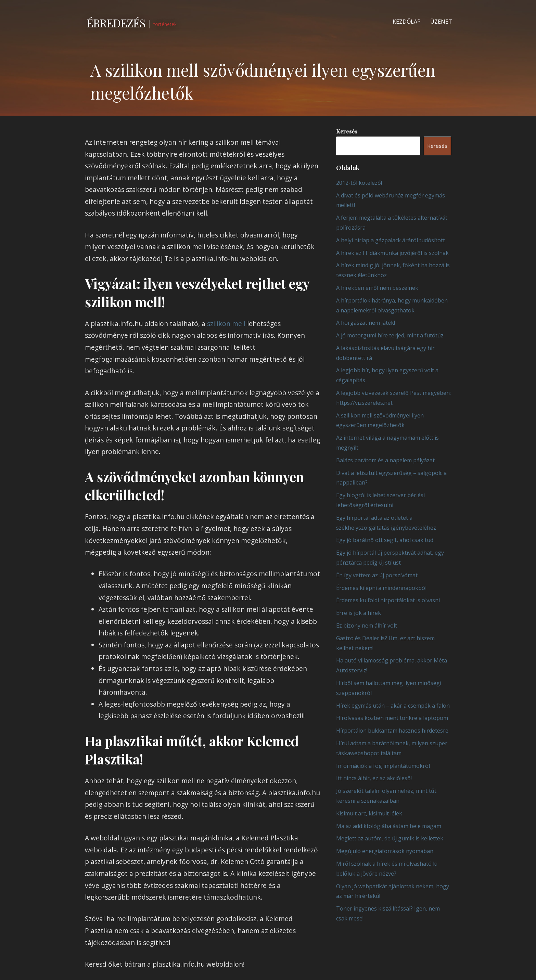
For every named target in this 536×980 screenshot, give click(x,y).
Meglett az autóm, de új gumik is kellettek (390, 838)
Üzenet (441, 22)
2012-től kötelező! (359, 183)
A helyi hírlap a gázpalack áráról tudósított (391, 240)
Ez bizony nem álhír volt (367, 626)
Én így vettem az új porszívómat (377, 575)
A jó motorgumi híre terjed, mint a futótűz (390, 335)
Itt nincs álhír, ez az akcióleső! (374, 778)
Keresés (347, 131)
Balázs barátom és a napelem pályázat (385, 460)
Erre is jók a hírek (359, 613)
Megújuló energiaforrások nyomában (385, 851)
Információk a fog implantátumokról (383, 766)
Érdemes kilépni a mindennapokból (381, 588)
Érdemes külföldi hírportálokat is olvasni (388, 600)
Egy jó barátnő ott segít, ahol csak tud (385, 540)
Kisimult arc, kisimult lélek (369, 813)
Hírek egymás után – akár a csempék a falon (393, 706)
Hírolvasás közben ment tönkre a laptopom (392, 718)
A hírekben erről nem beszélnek (377, 288)
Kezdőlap (407, 22)
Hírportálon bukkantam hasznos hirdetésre (392, 731)
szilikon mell (226, 324)
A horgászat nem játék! (366, 323)
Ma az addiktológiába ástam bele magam (389, 826)
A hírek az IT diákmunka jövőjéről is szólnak (392, 253)
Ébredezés (116, 23)
